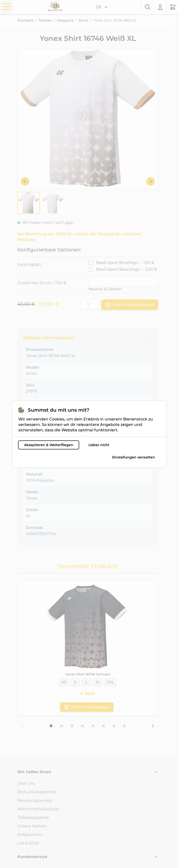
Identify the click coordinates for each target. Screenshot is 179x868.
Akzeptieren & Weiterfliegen (45, 445)
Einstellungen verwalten (137, 457)
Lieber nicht (96, 445)
